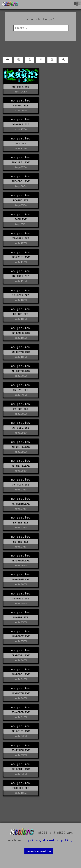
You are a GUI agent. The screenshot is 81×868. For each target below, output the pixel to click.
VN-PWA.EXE (21, 409)
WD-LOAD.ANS (21, 87)
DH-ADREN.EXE (21, 580)
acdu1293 (21, 243)
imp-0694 (21, 186)
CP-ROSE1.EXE (21, 656)
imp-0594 (21, 205)
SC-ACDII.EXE (21, 769)
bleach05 (21, 111)
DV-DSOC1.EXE (21, 674)
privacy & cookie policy (50, 840)
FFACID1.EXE (21, 788)
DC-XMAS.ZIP (21, 125)
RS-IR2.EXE (21, 542)
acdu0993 (21, 376)
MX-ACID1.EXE (21, 731)
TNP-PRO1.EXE (21, 181)
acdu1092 (21, 793)
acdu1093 (21, 300)
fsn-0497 (21, 92)
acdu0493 (21, 660)
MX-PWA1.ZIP (21, 276)
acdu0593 (21, 604)
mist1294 (21, 129)
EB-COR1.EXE (21, 238)
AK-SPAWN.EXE (21, 561)
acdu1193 (21, 262)
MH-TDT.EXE (21, 618)
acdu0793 (21, 490)
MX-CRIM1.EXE (21, 257)
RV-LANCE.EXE (21, 333)
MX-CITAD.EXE (21, 371)
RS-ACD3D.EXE (21, 712)
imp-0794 (21, 167)
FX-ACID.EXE (21, 485)
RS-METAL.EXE (21, 466)
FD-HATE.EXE (21, 599)
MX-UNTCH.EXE (21, 693)
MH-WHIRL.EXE (21, 447)
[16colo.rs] (10, 5)
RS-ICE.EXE (21, 314)
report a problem (39, 851)
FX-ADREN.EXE (21, 504)
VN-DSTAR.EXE (21, 352)
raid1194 (21, 149)
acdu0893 (21, 433)
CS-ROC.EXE (21, 106)
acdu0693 (21, 566)
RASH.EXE (21, 219)
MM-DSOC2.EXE (21, 636)
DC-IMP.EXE (21, 200)
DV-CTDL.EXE (21, 428)
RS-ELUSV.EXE (21, 750)
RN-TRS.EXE (21, 523)
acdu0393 (21, 736)
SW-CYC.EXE (21, 390)
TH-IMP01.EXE (21, 163)
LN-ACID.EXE (21, 295)
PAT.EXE (21, 144)
